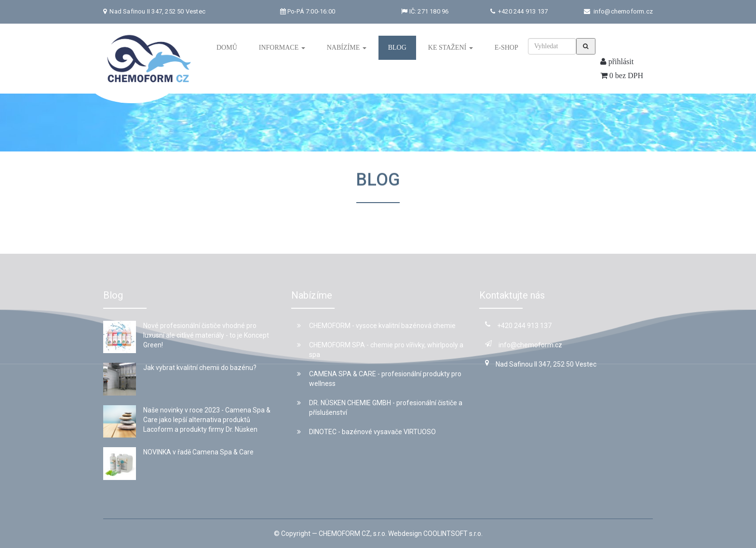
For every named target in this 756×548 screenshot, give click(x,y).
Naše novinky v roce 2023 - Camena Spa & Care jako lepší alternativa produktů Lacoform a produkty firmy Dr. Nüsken (207, 420)
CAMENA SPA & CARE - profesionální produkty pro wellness (379, 379)
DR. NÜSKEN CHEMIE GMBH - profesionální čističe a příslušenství (380, 408)
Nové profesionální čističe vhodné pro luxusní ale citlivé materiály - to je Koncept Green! (206, 335)
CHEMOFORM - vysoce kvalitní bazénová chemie (376, 326)
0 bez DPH (622, 75)
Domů (227, 48)
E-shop (506, 48)
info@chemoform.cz (623, 11)
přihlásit (617, 62)
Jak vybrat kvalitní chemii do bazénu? (200, 368)
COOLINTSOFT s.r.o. (453, 534)
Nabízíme (347, 48)
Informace (282, 48)
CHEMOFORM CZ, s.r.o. (353, 534)
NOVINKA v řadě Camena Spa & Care (198, 452)
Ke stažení (451, 48)
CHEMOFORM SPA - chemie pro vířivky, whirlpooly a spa (380, 350)
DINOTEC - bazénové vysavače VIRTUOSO (366, 432)
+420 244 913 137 (522, 11)
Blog (397, 48)
